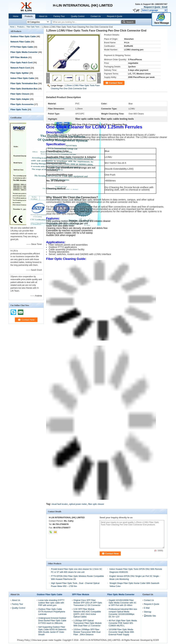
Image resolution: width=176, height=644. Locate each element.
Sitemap (148, 612)
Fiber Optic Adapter (20, 99)
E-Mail (147, 608)
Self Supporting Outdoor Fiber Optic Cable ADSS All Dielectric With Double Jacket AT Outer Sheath (52, 631)
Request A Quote (152, 7)
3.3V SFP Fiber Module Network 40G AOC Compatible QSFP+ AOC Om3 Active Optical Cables (87, 613)
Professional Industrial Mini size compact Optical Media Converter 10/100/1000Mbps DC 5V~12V (123, 613)
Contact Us (96, 16)
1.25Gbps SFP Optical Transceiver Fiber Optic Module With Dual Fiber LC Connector (88, 623)
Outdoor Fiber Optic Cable (23, 37)
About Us (43, 16)
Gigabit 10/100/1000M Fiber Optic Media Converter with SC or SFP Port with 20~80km (123, 603)
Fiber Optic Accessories (22, 104)
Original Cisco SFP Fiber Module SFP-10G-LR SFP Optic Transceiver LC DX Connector (88, 603)
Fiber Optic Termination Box (24, 83)
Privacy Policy (24, 640)
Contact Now (116, 83)
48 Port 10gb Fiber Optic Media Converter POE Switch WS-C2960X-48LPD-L (123, 623)
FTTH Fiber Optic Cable (22, 47)
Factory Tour (59, 16)
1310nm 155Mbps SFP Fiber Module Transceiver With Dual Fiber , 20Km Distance (87, 632)
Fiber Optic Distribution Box (24, 89)
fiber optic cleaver (96, 504)
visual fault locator (60, 504)
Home (16, 16)
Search (130, 22)
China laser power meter (42, 640)
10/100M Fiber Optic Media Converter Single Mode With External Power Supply (121, 632)
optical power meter (78, 504)
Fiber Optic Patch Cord (22, 63)
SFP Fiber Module (19, 57)
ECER (156, 640)
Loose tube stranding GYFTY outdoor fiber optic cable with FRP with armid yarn (51, 603)
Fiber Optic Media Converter (24, 52)
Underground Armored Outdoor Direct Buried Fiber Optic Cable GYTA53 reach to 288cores (52, 621)
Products (29, 16)
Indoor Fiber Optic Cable (22, 78)
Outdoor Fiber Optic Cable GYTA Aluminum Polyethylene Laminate (52, 612)
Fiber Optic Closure (20, 94)
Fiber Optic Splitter (20, 73)
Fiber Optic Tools (33, 27)
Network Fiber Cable (20, 42)
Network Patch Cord (20, 68)
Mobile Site (150, 616)
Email (165, 7)
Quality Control (78, 16)
